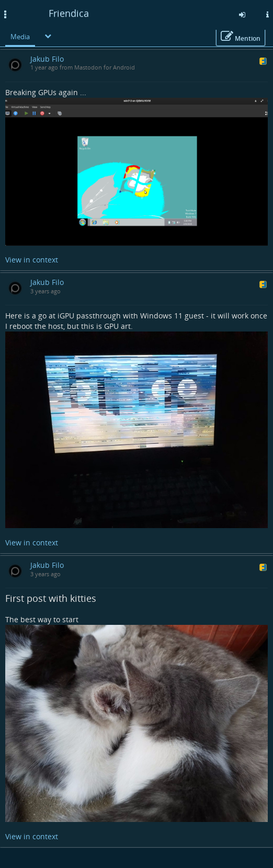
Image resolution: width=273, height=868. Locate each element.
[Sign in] (242, 15)
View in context (32, 260)
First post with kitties (51, 598)
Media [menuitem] (20, 37)
